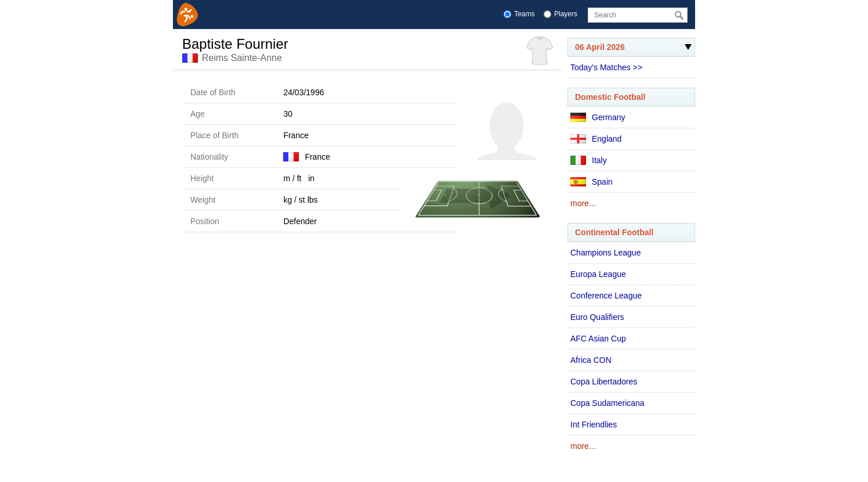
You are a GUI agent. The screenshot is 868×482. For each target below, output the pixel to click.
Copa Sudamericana (607, 403)
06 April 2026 (630, 50)
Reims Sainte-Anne (242, 58)
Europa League (598, 274)
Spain (592, 182)
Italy (589, 160)
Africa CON (591, 360)
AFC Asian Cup (598, 339)
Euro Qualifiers (597, 317)
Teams (524, 14)
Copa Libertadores (604, 382)
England (596, 139)
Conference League (606, 296)
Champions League (605, 253)
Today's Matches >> (606, 67)
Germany (598, 117)
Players (566, 14)
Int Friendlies (594, 425)
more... (583, 203)
